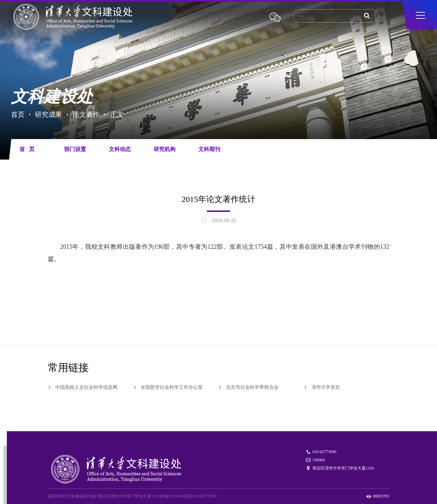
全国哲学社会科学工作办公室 (172, 387)
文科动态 (120, 149)
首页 (18, 114)
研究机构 (165, 149)
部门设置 (75, 149)
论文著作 (86, 114)
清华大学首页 (326, 387)
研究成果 (48, 114)
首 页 (27, 149)
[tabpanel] (218, 83)
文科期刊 (209, 149)
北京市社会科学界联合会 (252, 387)
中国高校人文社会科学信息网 (86, 387)
